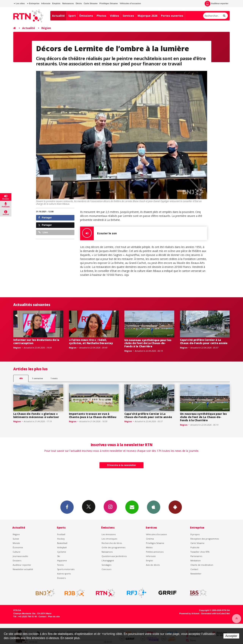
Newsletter (196, 574)
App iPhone (154, 507)
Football (61, 534)
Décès (79, 3)
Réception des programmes (205, 539)
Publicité (195, 547)
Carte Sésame (91, 3)
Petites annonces (155, 552)
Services (128, 16)
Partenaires (196, 556)
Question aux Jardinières (114, 556)
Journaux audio (20, 556)
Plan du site (54, 617)
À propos (195, 534)
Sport (72, 16)
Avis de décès (153, 565)
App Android (175, 507)
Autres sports (64, 574)
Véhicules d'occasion (130, 3)
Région (46, 28)
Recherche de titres (112, 543)
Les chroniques (109, 539)
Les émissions (109, 534)
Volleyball (62, 547)
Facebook (67, 507)
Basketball (62, 543)
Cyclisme (62, 552)
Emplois (56, 3)
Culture (17, 552)
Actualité (58, 16)
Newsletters (132, 507)
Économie (18, 547)
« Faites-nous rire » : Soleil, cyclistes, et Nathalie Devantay (91, 341)
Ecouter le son (98, 233)
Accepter (231, 636)
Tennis (60, 565)
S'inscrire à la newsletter (121, 465)
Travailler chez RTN (200, 552)
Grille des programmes (113, 547)
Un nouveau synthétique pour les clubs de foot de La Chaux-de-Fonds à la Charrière (148, 343)
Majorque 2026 (148, 16)
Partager (45, 218)
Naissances (68, 3)
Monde (16, 543)
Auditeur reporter (22, 565)
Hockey (61, 539)
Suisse (16, 539)
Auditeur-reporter (217, 4)
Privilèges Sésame (109, 3)
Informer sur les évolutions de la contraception (36, 341)
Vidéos (114, 16)
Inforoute (46, 3)
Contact (194, 569)
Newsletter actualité (23, 569)
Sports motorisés (66, 569)
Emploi (150, 560)
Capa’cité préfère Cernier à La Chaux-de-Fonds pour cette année (204, 341)
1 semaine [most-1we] (37, 378)
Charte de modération (202, 565)
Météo (149, 547)
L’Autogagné (108, 560)
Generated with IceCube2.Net (215, 613)
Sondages (106, 565)
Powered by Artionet (189, 613)
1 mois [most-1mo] (54, 378)
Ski (59, 556)
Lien (43, 232)
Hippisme (62, 560)
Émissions (86, 16)
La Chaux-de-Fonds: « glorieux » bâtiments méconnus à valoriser (36, 415)
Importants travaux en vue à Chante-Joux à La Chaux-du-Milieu (93, 415)
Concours (106, 569)
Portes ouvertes (172, 16)
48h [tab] (21, 378)
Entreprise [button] (33, 3)
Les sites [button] (19, 3)
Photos (101, 16)
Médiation (196, 560)
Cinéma (150, 539)
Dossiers (17, 560)
